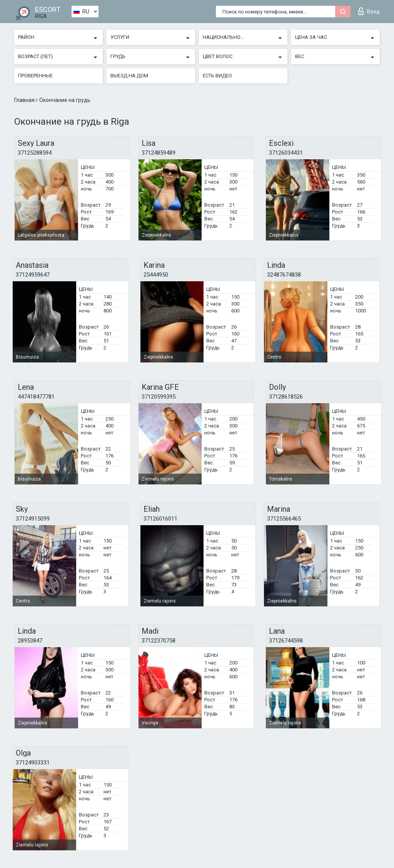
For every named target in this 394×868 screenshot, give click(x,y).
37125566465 (284, 519)
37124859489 (159, 153)
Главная (25, 100)
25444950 (156, 275)
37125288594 (35, 153)
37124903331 (33, 763)
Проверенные (35, 76)
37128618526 (286, 397)
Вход (369, 11)
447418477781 (36, 397)
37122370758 (159, 641)
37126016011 (160, 519)
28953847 (30, 641)
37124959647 (33, 275)
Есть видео (217, 76)
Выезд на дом (129, 76)
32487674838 (284, 275)
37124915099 (33, 519)
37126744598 (286, 641)
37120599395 (159, 397)
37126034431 (286, 153)
